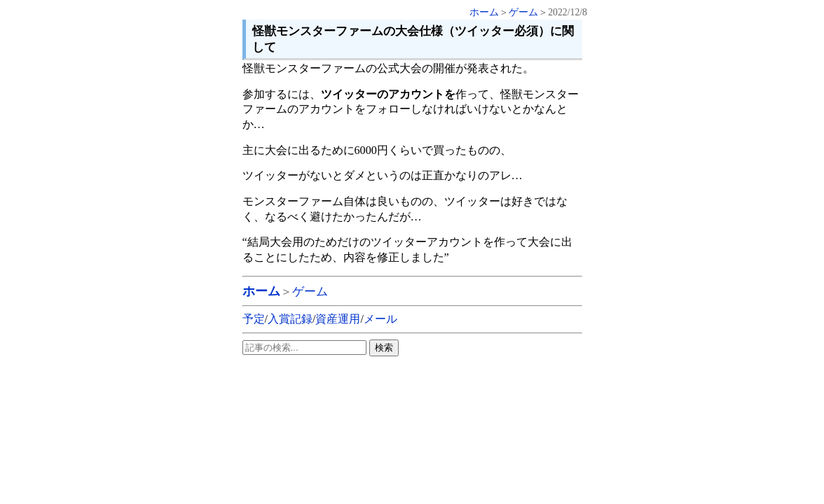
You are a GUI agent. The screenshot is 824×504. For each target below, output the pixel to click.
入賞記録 (290, 319)
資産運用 (338, 319)
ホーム (484, 12)
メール (380, 319)
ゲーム (523, 12)
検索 (384, 348)
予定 (254, 319)
